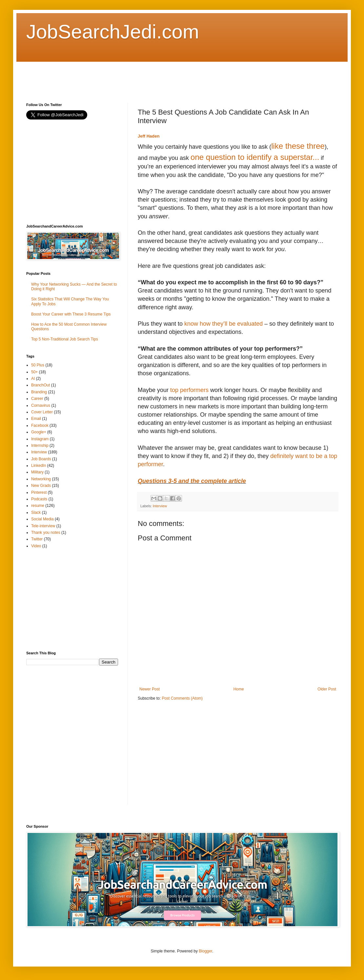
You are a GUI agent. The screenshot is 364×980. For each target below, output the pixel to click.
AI (33, 379)
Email (36, 419)
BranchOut (40, 385)
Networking (41, 479)
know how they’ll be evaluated (223, 324)
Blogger (205, 951)
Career (37, 399)
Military (37, 472)
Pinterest (39, 492)
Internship (40, 446)
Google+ (39, 432)
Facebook (40, 425)
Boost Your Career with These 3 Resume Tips (71, 314)
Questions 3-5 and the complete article (192, 481)
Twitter (37, 539)
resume (38, 506)
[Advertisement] (146, 76)
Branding (39, 392)
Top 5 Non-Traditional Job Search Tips (65, 339)
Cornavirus (41, 405)
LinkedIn (39, 466)
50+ (34, 372)
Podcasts (39, 499)
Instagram (40, 439)
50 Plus (38, 365)
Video (36, 546)
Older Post (327, 689)
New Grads (41, 486)
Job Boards (41, 459)
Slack (36, 512)
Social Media (42, 519)
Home (239, 689)
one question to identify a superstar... (255, 157)
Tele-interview (43, 526)
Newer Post (150, 689)
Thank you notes (46, 533)
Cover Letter (42, 412)
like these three (298, 146)
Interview (160, 506)
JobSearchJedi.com (113, 32)
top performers (189, 390)
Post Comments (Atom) (182, 698)
